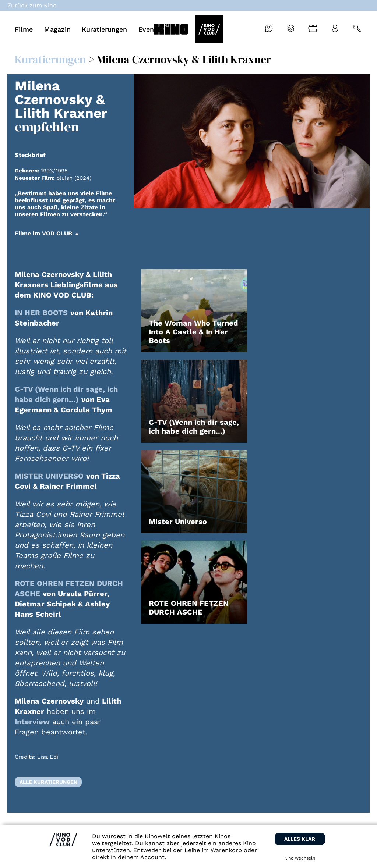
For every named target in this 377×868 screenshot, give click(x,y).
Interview (32, 722)
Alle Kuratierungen (48, 782)
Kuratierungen (50, 59)
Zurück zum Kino (32, 5)
